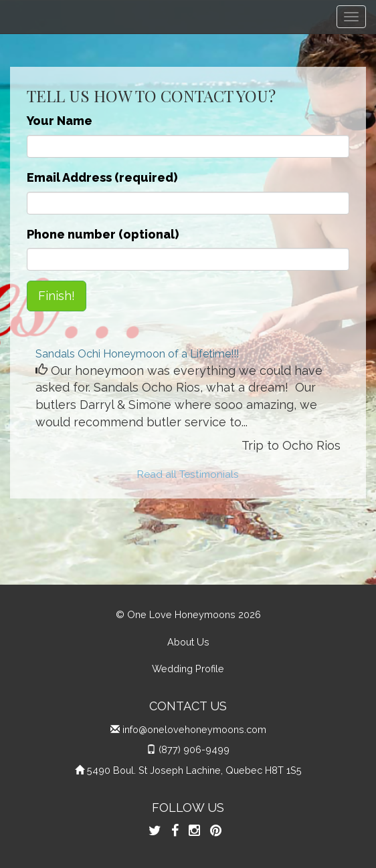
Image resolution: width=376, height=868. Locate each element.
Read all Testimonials (188, 474)
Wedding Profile (188, 669)
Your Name (60, 121)
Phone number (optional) (103, 234)
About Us (188, 642)
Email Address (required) (102, 177)
